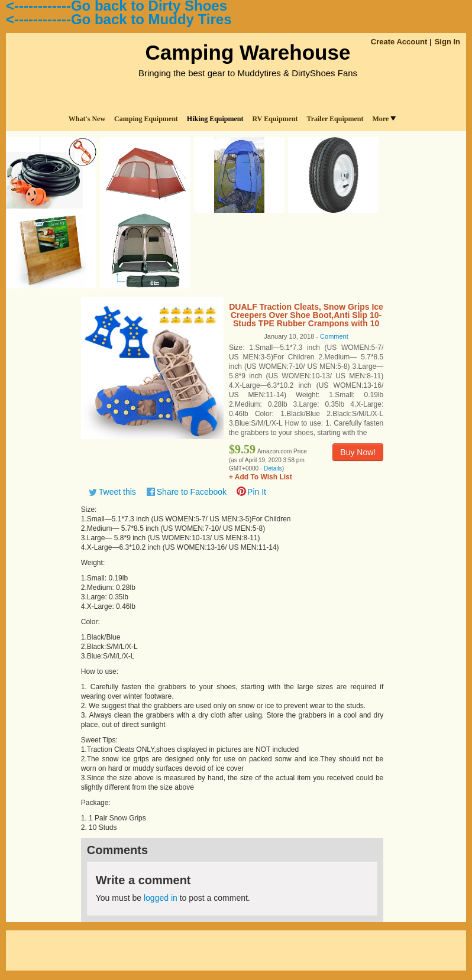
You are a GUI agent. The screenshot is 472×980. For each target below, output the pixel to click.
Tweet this (117, 492)
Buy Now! (358, 452)
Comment (334, 336)
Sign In (447, 42)
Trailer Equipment (335, 119)
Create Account (399, 42)
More (384, 119)
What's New (87, 119)
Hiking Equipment (215, 119)
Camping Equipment (146, 119)
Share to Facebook (192, 492)
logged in (161, 898)
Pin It (257, 492)
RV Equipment (275, 119)
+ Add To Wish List (261, 477)
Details (273, 468)
